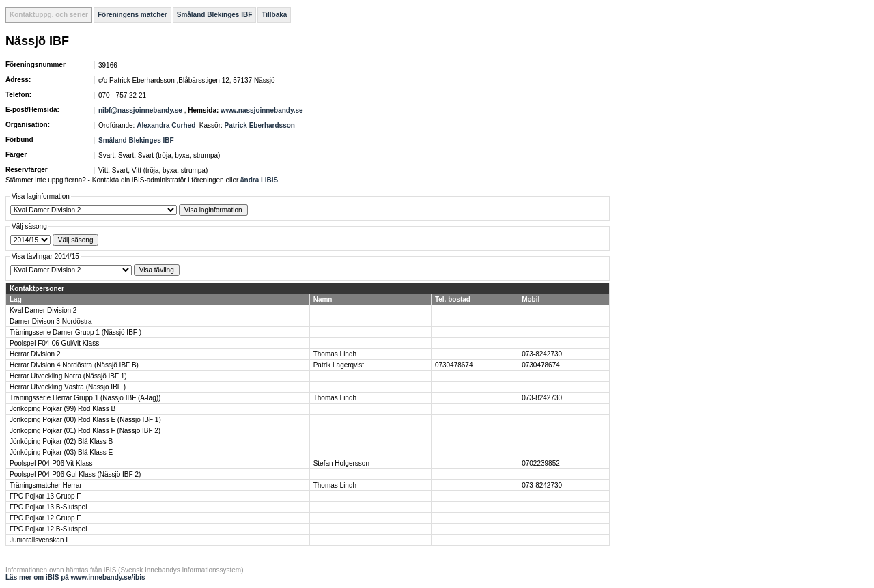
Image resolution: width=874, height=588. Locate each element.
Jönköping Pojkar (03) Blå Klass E (61, 452)
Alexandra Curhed (166, 125)
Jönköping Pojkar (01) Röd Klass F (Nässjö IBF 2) (85, 431)
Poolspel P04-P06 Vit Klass (51, 463)
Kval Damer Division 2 (43, 310)
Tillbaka (274, 15)
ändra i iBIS (259, 180)
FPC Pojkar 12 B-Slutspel (48, 529)
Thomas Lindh (335, 354)
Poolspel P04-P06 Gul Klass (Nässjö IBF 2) (75, 474)
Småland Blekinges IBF (215, 15)
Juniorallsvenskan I (39, 540)
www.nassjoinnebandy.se (262, 110)
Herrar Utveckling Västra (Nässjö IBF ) (68, 387)
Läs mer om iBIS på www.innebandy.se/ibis (75, 577)
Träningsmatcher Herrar (46, 485)
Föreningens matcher (132, 15)
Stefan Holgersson (341, 463)
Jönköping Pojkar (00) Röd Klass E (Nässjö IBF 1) (85, 420)
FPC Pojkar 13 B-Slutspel (48, 507)
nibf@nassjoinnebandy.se (140, 110)
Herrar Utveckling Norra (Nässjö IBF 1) (68, 376)
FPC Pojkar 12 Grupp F (45, 518)
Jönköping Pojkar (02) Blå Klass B (61, 442)
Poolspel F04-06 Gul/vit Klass (54, 343)
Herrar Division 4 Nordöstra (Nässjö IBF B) (74, 365)
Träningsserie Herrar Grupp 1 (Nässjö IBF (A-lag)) (85, 398)
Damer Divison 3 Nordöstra (51, 321)
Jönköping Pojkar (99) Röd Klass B (62, 409)
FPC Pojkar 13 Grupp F (45, 496)
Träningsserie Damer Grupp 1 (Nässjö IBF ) (75, 332)
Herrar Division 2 (35, 354)
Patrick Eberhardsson (260, 125)
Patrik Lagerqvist (339, 365)
